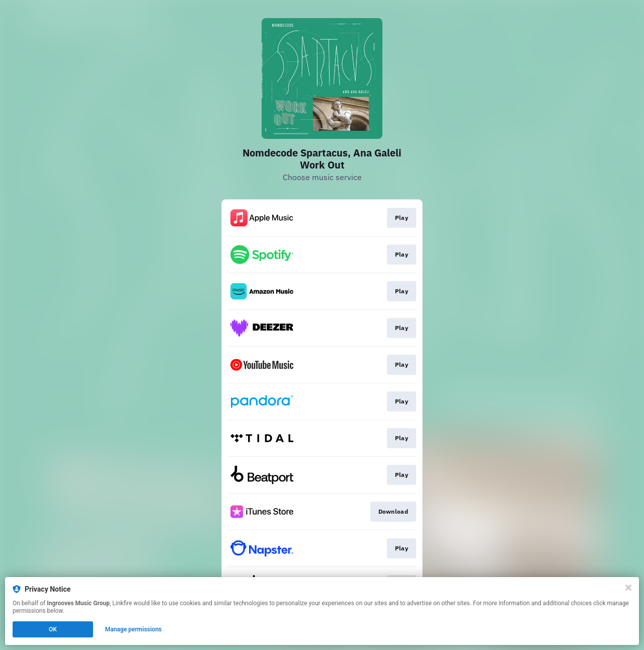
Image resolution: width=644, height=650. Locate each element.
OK (53, 629)
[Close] (628, 588)
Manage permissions (134, 629)
